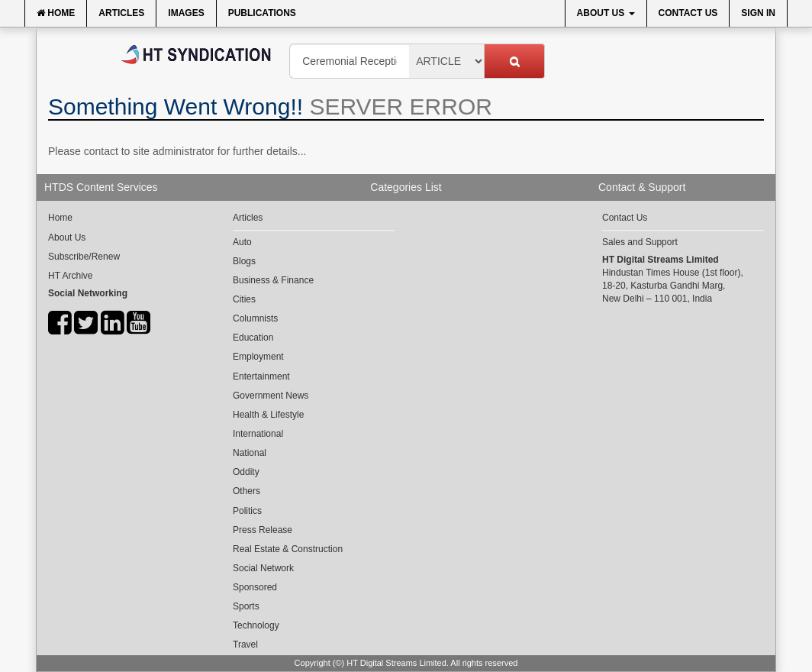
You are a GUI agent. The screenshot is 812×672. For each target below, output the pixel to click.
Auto (242, 242)
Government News (271, 396)
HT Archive (70, 276)
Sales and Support (640, 242)
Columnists (255, 318)
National (250, 453)
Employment (258, 357)
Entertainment (261, 376)
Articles (121, 13)
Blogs (244, 261)
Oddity (246, 472)
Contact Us (688, 13)
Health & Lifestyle (268, 415)
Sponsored (255, 587)
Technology (256, 625)
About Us (606, 13)
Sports (246, 606)
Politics (247, 511)
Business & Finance (273, 280)
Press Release (263, 530)
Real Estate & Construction (288, 549)
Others (246, 491)
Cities (244, 299)
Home (56, 13)
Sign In (758, 13)
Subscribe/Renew (84, 257)
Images (186, 13)
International (258, 434)
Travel (245, 645)
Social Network (263, 568)
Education (253, 338)
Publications (262, 13)
